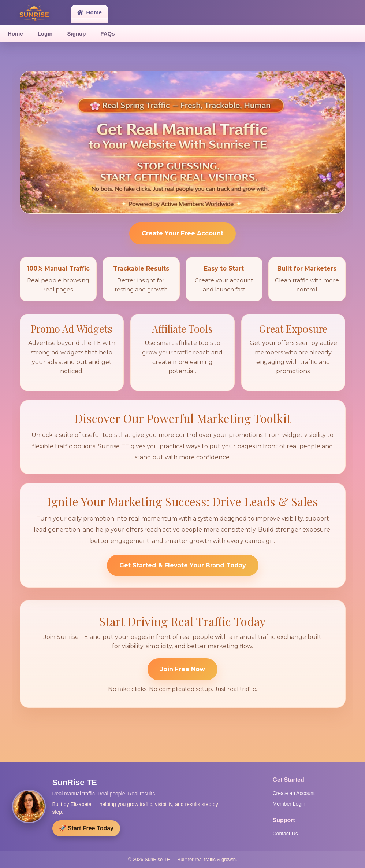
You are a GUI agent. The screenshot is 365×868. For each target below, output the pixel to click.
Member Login (289, 804)
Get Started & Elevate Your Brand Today (183, 565)
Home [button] (90, 12)
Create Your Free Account (182, 233)
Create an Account (294, 793)
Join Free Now (182, 669)
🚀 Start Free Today (86, 828)
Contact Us (285, 834)
